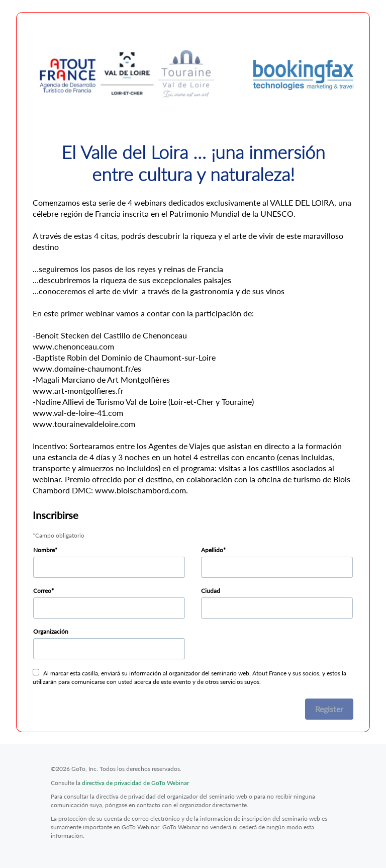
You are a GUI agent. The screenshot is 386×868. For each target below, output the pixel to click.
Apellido (212, 550)
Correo (42, 591)
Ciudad (211, 591)
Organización (51, 631)
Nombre (44, 550)
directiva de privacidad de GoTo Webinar (135, 783)
